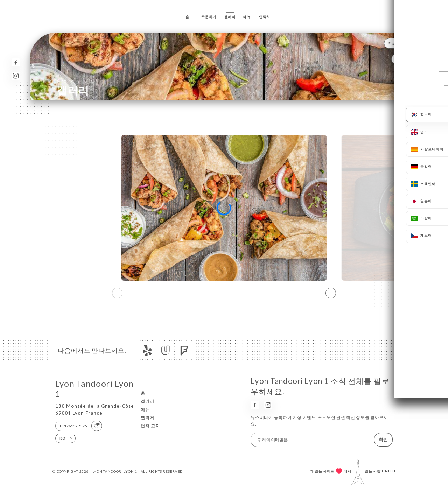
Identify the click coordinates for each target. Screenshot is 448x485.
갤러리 (230, 17)
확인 (383, 440)
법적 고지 (150, 426)
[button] (331, 293)
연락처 (265, 17)
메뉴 (247, 17)
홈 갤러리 (66, 81)
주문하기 (209, 17)
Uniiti (389, 471)
